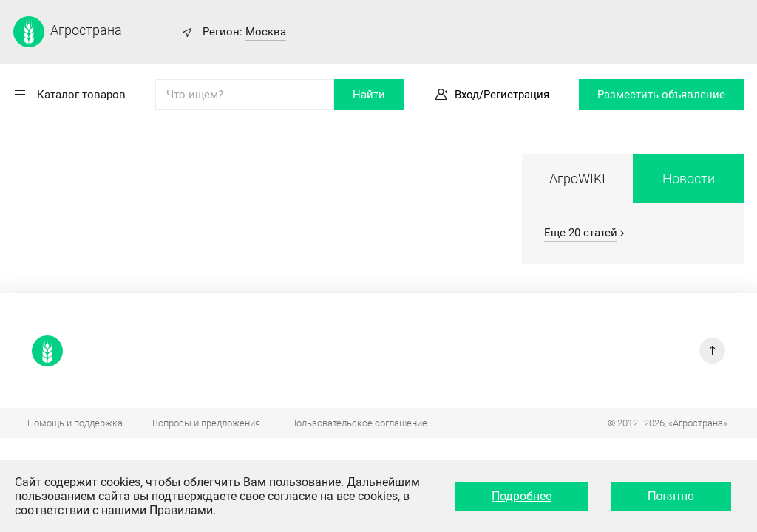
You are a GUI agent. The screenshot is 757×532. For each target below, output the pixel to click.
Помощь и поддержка (75, 423)
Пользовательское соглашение (359, 423)
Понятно (671, 496)
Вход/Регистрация (502, 95)
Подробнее (522, 496)
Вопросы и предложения (206, 423)
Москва (266, 32)
